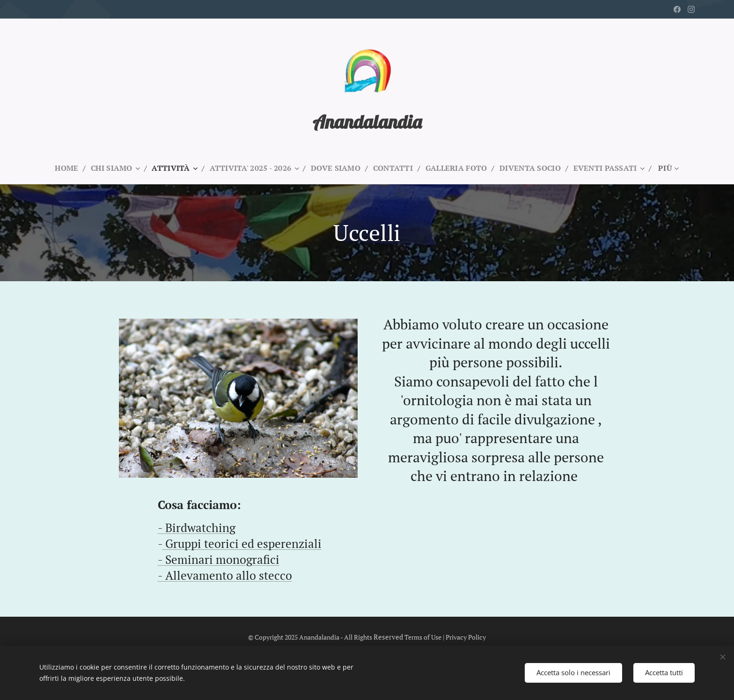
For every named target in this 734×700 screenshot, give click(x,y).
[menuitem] (59, 168)
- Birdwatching (197, 528)
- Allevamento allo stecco (225, 575)
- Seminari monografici (219, 559)
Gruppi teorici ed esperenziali (242, 543)
